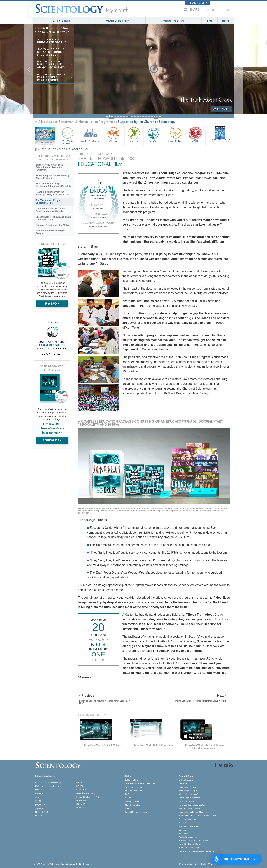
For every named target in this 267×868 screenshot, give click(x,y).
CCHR (195, 134)
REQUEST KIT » (52, 440)
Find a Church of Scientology (138, 812)
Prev (111, 116)
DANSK (39, 790)
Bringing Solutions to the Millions (53, 225)
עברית (39, 797)
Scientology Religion (188, 791)
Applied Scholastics (90, 134)
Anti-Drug (154, 134)
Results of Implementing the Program (51, 232)
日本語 (38, 801)
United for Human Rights (190, 844)
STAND (182, 823)
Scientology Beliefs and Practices (140, 783)
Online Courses (132, 801)
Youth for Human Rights (189, 848)
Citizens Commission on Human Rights (196, 851)
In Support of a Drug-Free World (193, 841)
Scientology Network (188, 787)
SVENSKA (81, 790)
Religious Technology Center (192, 805)
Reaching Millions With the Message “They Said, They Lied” (53, 193)
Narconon (134, 134)
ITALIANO (81, 804)
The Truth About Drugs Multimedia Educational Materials (53, 185)
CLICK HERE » (52, 354)
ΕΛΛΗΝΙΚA (82, 800)
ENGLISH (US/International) (48, 783)
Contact (128, 808)
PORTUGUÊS (83, 808)
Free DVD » (52, 304)
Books (226, 21)
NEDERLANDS (42, 812)
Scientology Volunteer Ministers (193, 812)
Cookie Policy (201, 864)
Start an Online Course (189, 808)
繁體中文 (39, 808)
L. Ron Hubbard (61, 21)
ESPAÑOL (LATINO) (86, 793)
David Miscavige (186, 801)
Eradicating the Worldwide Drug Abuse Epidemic (53, 177)
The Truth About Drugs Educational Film (48, 202)
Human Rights (174, 134)
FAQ (210, 21)
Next (156, 116)
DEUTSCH (40, 816)
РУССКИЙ (40, 805)
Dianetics (183, 783)
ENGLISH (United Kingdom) (48, 786)
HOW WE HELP (48, 149)
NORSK (80, 786)
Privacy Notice (186, 864)
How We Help (45, 143)
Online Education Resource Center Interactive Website (50, 210)
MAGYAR (81, 783)
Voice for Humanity (133, 787)
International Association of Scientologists (197, 816)
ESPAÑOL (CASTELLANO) (89, 797)
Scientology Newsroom (189, 798)
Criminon (113, 134)
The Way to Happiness (68, 135)
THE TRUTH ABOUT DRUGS (74, 149)
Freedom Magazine (220, 141)
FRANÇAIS (40, 793)
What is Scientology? (117, 21)
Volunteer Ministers (174, 21)
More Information (133, 805)
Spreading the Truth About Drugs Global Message (53, 218)
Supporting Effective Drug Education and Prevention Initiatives (50, 167)
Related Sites (198, 3)
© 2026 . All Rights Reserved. (63, 864)
